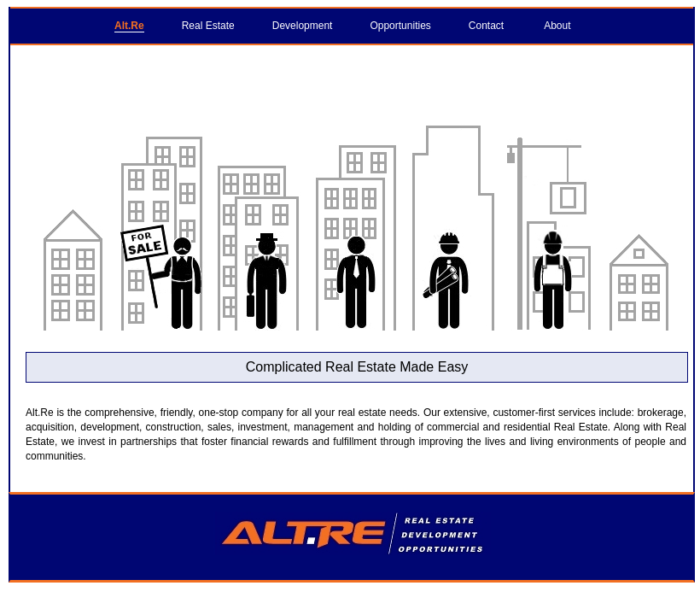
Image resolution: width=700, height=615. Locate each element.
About (557, 26)
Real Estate (208, 26)
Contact (486, 26)
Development (303, 26)
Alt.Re (129, 26)
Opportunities (400, 26)
